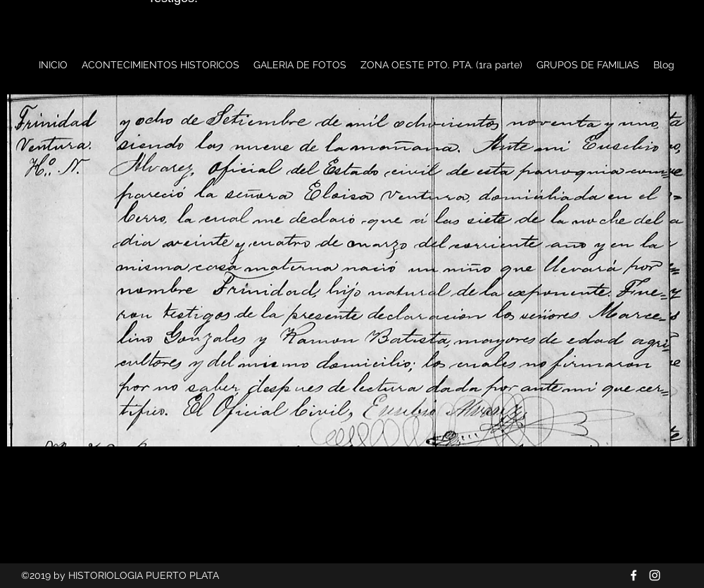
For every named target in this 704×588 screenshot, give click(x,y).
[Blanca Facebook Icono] (634, 575)
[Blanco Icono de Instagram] (655, 575)
